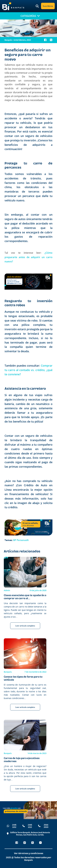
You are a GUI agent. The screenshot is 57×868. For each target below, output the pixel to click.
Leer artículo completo (25, 626)
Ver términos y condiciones (29, 853)
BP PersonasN (21, 540)
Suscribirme (48, 6)
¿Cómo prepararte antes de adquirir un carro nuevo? (28, 257)
